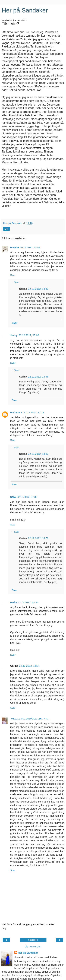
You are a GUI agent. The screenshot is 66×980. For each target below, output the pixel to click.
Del (7, 229)
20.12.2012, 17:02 (29, 335)
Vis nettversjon (33, 947)
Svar (13, 275)
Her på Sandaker (25, 10)
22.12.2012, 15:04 (29, 666)
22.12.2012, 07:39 (27, 497)
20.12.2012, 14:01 (30, 248)
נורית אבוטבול (40, 719)
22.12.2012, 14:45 (38, 377)
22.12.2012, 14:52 (38, 454)
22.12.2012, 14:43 (38, 289)
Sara (13, 497)
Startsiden (33, 940)
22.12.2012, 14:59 (38, 538)
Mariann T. (16, 413)
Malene (15, 248)
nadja (14, 602)
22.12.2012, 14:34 (28, 602)
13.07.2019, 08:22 (21, 719)
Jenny (14, 335)
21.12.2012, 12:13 (34, 413)
